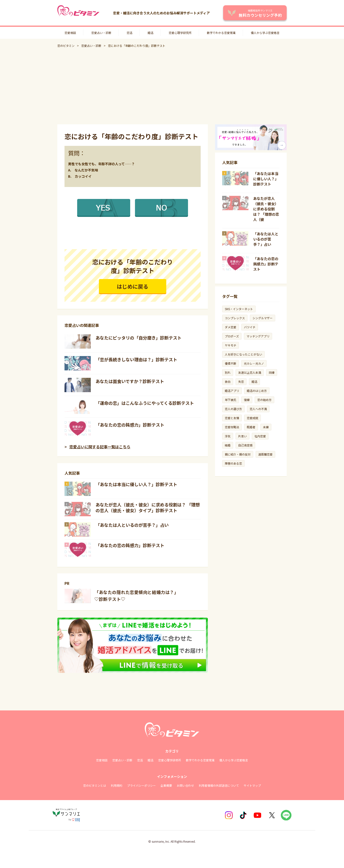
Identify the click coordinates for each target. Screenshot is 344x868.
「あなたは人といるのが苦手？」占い (132, 525)
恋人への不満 (258, 409)
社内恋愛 (260, 436)
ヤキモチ (231, 345)
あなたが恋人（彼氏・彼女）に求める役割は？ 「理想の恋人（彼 (266, 209)
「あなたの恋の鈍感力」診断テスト (130, 425)
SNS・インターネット (239, 309)
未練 (266, 427)
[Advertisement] (172, 86)
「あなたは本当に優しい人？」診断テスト (136, 484)
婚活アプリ (232, 391)
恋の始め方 (264, 400)
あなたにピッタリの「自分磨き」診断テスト (139, 338)
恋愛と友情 (232, 418)
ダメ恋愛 (231, 327)
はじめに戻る (133, 286)
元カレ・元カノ (254, 363)
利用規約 (117, 785)
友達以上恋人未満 (250, 372)
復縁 (247, 400)
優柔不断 (231, 363)
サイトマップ (252, 785)
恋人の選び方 (233, 409)
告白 (228, 382)
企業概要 (166, 785)
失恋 (241, 382)
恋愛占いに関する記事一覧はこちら (100, 447)
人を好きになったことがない (243, 354)
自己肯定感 (245, 445)
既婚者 (251, 427)
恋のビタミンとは (95, 785)
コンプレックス (235, 318)
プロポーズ (232, 336)
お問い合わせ (185, 785)
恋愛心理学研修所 (170, 760)
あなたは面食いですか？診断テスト (130, 381)
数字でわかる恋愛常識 (221, 33)
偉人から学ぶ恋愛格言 (265, 33)
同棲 (272, 372)
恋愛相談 (70, 33)
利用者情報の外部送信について (219, 785)
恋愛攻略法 (232, 427)
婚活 (150, 33)
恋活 (129, 33)
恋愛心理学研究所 (180, 33)
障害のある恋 (233, 463)
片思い (242, 436)
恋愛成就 (253, 418)
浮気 (228, 436)
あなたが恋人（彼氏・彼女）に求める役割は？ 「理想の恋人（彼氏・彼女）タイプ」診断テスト (148, 507)
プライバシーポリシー (141, 785)
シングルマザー (263, 318)
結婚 (228, 445)
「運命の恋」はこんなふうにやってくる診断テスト (145, 403)
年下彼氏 (231, 400)
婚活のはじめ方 (257, 391)
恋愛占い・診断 (101, 33)
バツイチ (250, 327)
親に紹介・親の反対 (238, 454)
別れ (228, 372)
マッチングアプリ (258, 336)
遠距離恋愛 (265, 454)
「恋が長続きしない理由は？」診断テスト (136, 359)
